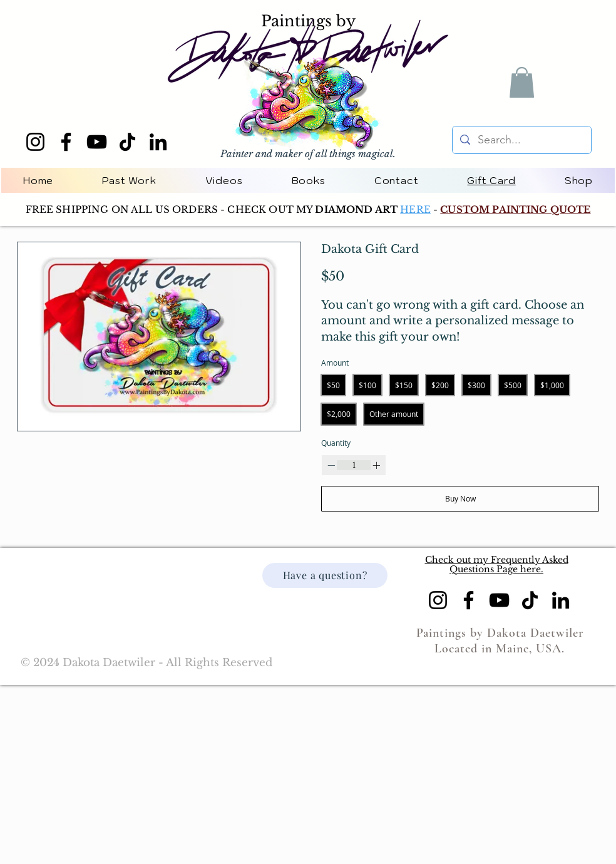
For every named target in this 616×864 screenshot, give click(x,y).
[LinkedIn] (158, 142)
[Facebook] (66, 142)
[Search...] (521, 140)
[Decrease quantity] (331, 465)
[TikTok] (127, 142)
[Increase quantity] (376, 465)
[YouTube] (97, 142)
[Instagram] (35, 142)
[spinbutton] (354, 465)
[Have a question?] (325, 575)
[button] (522, 82)
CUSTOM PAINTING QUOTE (515, 209)
